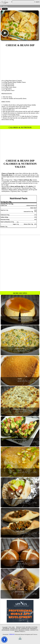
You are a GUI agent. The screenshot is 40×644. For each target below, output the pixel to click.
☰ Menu (4, 6)
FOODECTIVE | (14, 630)
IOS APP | (18, 629)
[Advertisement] (20, 63)
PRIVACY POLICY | (20, 632)
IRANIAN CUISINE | (24, 630)
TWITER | (13, 629)
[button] (4, 640)
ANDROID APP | (25, 629)
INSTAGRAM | (6, 630)
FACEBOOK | (6, 629)
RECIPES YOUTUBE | (32, 627)
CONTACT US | (34, 630)
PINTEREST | (34, 629)
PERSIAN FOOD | (21, 627)
